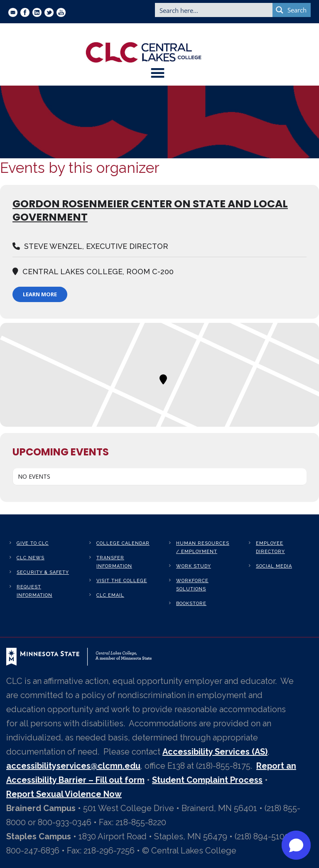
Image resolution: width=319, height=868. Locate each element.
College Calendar (123, 543)
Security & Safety (43, 572)
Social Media (274, 566)
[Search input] (214, 10)
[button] (296, 845)
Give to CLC (33, 543)
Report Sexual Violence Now (64, 794)
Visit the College (122, 581)
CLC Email (110, 595)
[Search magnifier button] (292, 10)
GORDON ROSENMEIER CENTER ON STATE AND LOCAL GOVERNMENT (150, 211)
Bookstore (191, 604)
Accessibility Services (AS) (215, 752)
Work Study (194, 566)
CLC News (31, 558)
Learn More (40, 294)
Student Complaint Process (207, 780)
